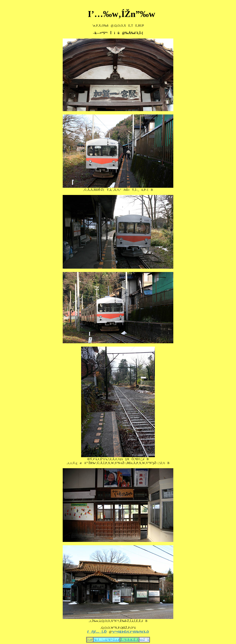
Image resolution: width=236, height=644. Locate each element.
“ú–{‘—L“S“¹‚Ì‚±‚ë (107, 640)
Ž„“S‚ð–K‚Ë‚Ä (129, 640)
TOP (90, 640)
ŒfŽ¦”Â (144, 640)
